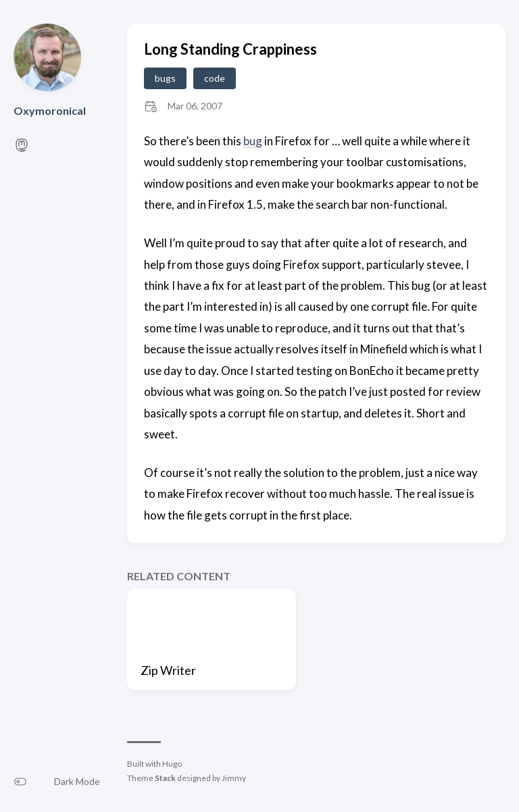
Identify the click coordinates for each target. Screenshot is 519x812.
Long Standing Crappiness (230, 49)
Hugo (172, 764)
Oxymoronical (50, 110)
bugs (165, 78)
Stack (165, 778)
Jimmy (234, 778)
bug (253, 141)
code (215, 78)
